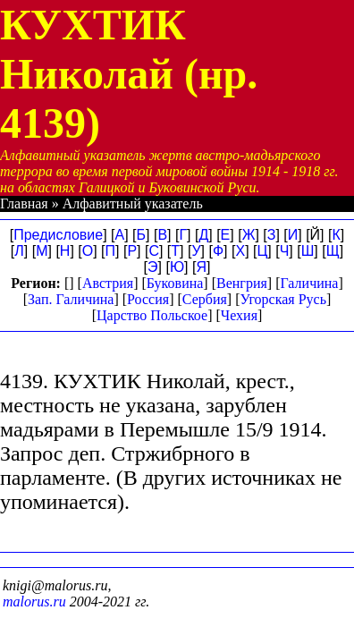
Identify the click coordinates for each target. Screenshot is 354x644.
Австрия (108, 283)
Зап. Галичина (71, 299)
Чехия (239, 315)
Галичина (310, 283)
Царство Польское (152, 315)
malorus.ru (34, 602)
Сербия (205, 299)
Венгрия (242, 283)
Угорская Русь (282, 299)
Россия (148, 299)
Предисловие (58, 235)
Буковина (175, 283)
